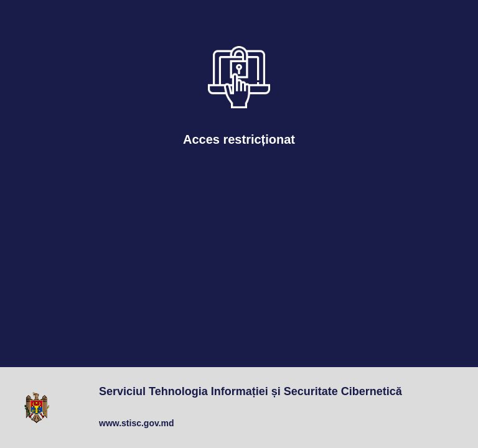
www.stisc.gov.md (137, 423)
